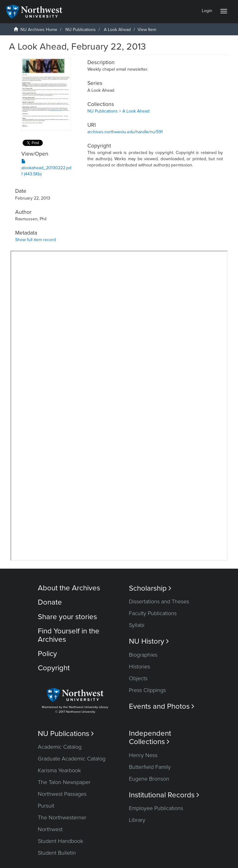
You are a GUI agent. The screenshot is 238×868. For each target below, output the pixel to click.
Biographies (143, 655)
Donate (50, 602)
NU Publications (81, 30)
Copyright (54, 668)
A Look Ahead (117, 30)
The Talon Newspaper (64, 782)
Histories (139, 667)
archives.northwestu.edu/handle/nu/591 (125, 132)
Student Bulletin (57, 853)
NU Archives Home (39, 30)
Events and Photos (162, 706)
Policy (47, 654)
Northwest (50, 829)
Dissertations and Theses (159, 601)
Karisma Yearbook (59, 770)
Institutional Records (164, 795)
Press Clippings (147, 690)
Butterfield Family (150, 767)
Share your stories (67, 617)
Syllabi (137, 625)
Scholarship (150, 588)
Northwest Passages (62, 794)
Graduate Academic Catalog (72, 759)
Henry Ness (143, 755)
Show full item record (35, 240)
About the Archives (69, 588)
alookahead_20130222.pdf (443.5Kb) (46, 168)
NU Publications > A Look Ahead (118, 111)
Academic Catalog (60, 747)
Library (137, 820)
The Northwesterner (62, 817)
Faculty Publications (153, 613)
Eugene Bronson (149, 779)
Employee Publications (156, 808)
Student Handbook (60, 841)
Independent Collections (150, 738)
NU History (149, 641)
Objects (138, 678)
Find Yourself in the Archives (69, 635)
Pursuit (46, 806)
